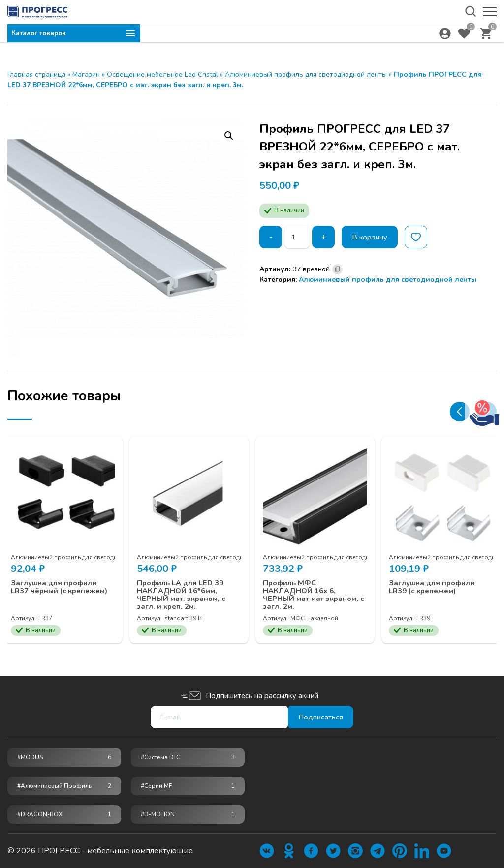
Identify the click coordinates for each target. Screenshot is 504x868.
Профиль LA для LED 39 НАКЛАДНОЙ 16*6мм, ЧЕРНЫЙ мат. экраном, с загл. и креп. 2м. (188, 588)
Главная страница (36, 75)
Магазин (86, 75)
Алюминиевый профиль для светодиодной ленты (306, 75)
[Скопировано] (337, 269)
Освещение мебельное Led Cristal (162, 75)
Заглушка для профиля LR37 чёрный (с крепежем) (60, 584)
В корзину (373, 237)
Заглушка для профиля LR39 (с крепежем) (438, 580)
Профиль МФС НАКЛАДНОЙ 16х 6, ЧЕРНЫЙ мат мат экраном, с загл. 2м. (306, 588)
